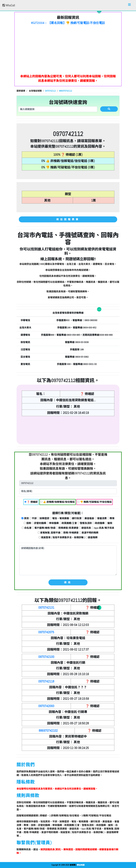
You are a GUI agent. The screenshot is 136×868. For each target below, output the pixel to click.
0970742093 (46, 706)
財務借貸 (43, 518)
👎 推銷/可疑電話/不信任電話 (95, 502)
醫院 (109, 523)
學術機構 (53, 523)
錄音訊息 (85, 528)
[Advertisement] (68, 49)
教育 (111, 518)
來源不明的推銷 (89, 533)
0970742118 (46, 681)
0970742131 (46, 608)
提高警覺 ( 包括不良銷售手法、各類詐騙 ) (62, 537)
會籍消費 (101, 518)
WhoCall (9, 5)
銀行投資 (76, 518)
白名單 (27, 528)
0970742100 (46, 657)
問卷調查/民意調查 (67, 528)
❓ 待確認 (31, 502)
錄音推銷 (91, 537)
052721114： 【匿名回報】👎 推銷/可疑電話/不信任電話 (68, 23)
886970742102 (48, 731)
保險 (27, 523)
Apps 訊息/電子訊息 (103, 528)
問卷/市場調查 (70, 533)
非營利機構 (39, 523)
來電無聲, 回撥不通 (49, 533)
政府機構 (98, 523)
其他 (25, 518)
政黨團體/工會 (68, 523)
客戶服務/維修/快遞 (44, 528)
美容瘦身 (88, 518)
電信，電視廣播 (59, 518)
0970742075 (46, 632)
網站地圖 (81, 865)
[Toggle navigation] (129, 5)
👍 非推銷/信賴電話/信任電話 (58, 502)
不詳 (33, 518)
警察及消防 (85, 523)
